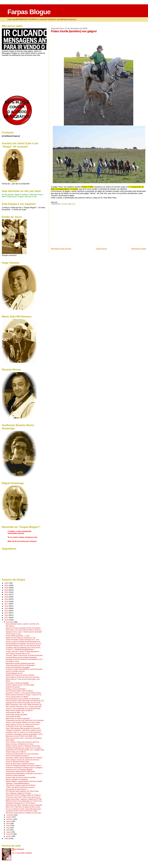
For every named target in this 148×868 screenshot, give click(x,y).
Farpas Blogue (29, 12)
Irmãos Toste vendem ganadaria (17, 715)
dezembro (10, 622)
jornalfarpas (19, 849)
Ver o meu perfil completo (22, 853)
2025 (7, 585)
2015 (7, 608)
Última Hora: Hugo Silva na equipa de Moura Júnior (23, 807)
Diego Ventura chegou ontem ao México (19, 711)
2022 (7, 592)
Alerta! (8, 681)
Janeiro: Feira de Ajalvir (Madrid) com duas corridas (23, 722)
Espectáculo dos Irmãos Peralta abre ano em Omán (23, 703)
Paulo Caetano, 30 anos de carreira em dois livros (23, 677)
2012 (7, 615)
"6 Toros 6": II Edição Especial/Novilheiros (20, 650)
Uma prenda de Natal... (14, 716)
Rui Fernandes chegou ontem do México (19, 691)
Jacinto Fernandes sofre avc (15, 671)
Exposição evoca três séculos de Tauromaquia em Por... (25, 659)
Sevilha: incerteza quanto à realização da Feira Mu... (23, 746)
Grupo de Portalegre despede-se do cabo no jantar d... (24, 766)
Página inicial (101, 249)
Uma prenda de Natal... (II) (15, 713)
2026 (7, 583)
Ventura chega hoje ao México (16, 752)
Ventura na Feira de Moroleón (16, 689)
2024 (7, 588)
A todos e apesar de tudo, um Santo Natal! (20, 685)
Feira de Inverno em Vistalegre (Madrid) (19, 770)
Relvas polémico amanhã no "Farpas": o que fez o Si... (24, 695)
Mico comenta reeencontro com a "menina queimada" (24, 707)
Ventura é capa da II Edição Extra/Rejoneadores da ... (24, 642)
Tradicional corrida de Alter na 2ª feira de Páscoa (22, 754)
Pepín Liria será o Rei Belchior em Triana (20, 744)
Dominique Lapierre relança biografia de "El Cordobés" (24, 758)
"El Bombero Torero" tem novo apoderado (20, 726)
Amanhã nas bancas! (13, 687)
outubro (9, 817)
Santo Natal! (10, 740)
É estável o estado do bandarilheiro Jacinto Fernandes (24, 669)
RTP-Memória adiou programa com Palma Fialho (22, 791)
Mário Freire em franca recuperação (18, 718)
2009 (7, 838)
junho (8, 826)
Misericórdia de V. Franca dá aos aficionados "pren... (23, 679)
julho (8, 823)
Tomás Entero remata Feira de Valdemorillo (20, 772)
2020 (7, 597)
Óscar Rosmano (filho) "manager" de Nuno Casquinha (24, 805)
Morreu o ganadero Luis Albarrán (17, 779)
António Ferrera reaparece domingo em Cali (21, 638)
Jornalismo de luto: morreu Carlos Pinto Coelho (22, 811)
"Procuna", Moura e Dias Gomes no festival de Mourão (24, 655)
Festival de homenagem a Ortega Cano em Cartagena (24, 768)
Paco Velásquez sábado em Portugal (18, 793)
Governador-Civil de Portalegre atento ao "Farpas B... (24, 795)
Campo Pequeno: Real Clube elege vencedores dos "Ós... (25, 701)
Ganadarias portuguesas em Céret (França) (20, 803)
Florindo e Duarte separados (15, 775)
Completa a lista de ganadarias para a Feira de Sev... (24, 648)
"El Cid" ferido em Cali (13, 634)
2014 (7, 611)
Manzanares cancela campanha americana (20, 663)
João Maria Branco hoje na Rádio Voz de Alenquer (23, 699)
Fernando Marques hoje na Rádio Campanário (21, 657)
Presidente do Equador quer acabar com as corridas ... (24, 748)
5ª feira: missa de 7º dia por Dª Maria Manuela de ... (23, 652)
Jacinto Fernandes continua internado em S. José (22, 640)
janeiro (9, 836)
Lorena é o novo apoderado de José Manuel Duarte (23, 709)
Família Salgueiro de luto (14, 673)
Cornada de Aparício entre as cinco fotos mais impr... (24, 646)
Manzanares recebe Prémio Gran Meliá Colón (21, 736)
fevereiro (10, 834)
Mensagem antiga (139, 249)
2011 (7, 617)
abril (8, 830)
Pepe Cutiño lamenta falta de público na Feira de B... (24, 728)
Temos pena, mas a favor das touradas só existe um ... (24, 630)
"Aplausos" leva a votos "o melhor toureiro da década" (24, 632)
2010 (7, 620)
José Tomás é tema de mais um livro (18, 654)
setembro (10, 819)
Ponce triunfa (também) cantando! (17, 756)
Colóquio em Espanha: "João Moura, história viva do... (24, 730)
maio (8, 828)
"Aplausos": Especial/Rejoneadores (18, 783)
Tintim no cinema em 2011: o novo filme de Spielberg (24, 738)
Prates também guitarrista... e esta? (18, 636)
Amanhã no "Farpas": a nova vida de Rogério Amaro (23, 693)
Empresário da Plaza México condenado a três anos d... (25, 774)
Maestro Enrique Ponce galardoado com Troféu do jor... (24, 801)
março (9, 832)
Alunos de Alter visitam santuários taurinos (20, 764)
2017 (7, 604)
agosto (9, 821)
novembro (10, 815)
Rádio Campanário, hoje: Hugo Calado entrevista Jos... (24, 705)
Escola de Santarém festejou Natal (17, 762)
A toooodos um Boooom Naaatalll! (17, 683)
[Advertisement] (73, 227)
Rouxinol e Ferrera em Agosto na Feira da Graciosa (23, 628)
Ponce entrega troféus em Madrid (17, 697)
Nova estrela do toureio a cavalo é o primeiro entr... (23, 624)
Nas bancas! (10, 626)
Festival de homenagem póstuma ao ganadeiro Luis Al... (25, 734)
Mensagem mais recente (61, 249)
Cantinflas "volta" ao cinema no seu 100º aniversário (23, 732)
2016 (7, 606)
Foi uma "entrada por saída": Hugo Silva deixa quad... (24, 809)
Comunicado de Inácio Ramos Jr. (17, 789)
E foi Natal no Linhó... (13, 661)
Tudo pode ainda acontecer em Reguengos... (21, 665)
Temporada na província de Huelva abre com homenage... (25, 720)
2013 (7, 613)
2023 (7, 590)
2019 (7, 599)
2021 (7, 594)
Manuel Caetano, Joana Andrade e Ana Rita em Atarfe (24, 781)
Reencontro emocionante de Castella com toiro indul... (24, 813)
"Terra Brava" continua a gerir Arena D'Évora (21, 785)
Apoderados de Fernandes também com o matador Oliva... (26, 750)
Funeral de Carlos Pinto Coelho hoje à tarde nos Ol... (24, 797)
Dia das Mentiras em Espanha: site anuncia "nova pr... (24, 644)
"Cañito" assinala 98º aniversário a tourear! (20, 787)
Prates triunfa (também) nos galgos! (18, 667)
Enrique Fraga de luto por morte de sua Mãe (21, 777)
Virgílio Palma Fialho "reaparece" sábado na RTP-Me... (24, 799)
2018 (7, 601)
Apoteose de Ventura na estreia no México (20, 675)
